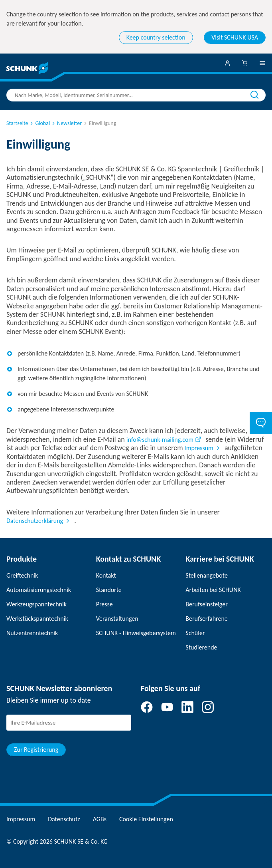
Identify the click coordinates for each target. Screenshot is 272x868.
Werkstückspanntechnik (37, 619)
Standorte (109, 590)
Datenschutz (64, 819)
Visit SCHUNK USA (235, 37)
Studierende (201, 647)
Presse (104, 604)
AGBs (100, 819)
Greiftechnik (22, 575)
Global (39, 123)
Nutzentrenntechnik (32, 633)
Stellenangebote (207, 575)
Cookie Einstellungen (146, 819)
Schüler (195, 633)
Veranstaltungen (117, 619)
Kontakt (106, 575)
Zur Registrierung (36, 750)
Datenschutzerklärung (35, 521)
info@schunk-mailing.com (160, 440)
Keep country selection (156, 37)
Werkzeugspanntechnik (36, 604)
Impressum (199, 448)
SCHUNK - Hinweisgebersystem (136, 633)
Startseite (17, 123)
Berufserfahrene (206, 619)
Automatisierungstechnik (39, 590)
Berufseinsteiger (206, 604)
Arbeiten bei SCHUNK (213, 590)
